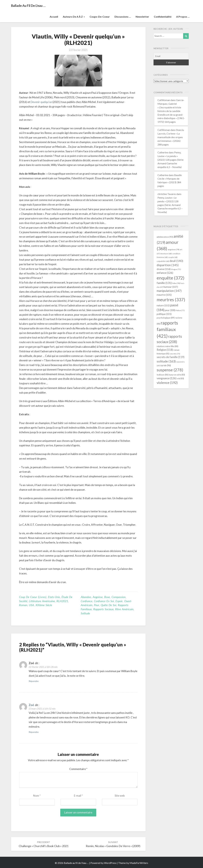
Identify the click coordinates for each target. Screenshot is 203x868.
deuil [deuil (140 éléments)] (176, 261)
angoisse (98, 597)
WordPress (110, 863)
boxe (107, 597)
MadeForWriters (139, 863)
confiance (87, 601)
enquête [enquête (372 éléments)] (171, 278)
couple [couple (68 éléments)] (173, 257)
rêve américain (124, 609)
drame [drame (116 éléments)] (164, 269)
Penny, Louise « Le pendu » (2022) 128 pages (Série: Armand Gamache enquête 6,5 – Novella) (171, 160)
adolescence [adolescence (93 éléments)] (165, 237)
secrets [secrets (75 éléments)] (175, 354)
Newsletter (142, 17)
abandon (86, 597)
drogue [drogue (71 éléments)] (176, 269)
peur (97, 605)
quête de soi (108, 605)
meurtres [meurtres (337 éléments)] (171, 300)
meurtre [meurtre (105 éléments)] (164, 295)
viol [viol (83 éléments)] (180, 378)
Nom (37, 796)
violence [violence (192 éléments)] (167, 383)
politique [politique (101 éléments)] (164, 314)
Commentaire (78, 769)
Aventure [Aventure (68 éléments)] (166, 254)
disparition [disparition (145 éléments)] (168, 265)
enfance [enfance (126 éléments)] (165, 273)
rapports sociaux (103, 609)
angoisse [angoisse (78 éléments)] (174, 249)
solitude (85, 613)
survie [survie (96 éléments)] (166, 365)
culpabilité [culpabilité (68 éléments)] (163, 261)
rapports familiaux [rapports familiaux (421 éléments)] (167, 329)
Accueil (54, 17)
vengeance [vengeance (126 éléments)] (167, 378)
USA (31, 605)
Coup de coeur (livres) (33, 597)
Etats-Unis (54, 597)
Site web (120, 796)
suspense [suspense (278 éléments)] (170, 370)
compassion (118, 597)
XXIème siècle (44, 605)
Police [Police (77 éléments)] (180, 310)
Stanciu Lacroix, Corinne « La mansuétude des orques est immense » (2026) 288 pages (171, 137)
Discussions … (123, 17)
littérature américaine (42, 601)
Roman (23, 605)
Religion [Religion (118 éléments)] (165, 350)
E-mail (78, 796)
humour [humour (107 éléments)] (171, 287)
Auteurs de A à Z (74, 17)
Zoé (31, 705)
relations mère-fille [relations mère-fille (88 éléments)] (167, 346)
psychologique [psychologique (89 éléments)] (166, 318)
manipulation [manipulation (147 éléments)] (169, 291)
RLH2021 (62, 601)
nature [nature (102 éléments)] (163, 305)
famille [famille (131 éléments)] (164, 283)
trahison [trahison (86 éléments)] (163, 375)
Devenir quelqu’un (41, 102)
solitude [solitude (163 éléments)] (166, 361)
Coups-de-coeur (100, 17)
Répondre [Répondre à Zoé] (34, 681)
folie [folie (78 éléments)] (176, 283)
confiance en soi (104, 601)
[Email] (171, 56)
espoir (119, 601)
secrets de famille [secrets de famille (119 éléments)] (171, 357)
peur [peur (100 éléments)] (170, 310)
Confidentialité (163, 17)
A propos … (183, 17)
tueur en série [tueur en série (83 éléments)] (177, 375)
